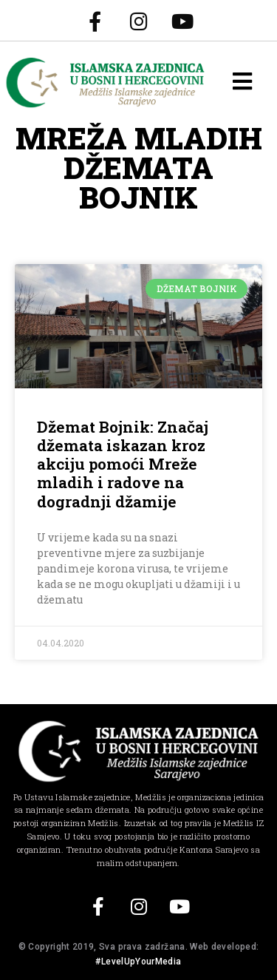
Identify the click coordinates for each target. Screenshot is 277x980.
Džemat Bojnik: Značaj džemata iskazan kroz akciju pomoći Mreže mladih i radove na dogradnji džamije (123, 464)
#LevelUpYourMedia (138, 962)
